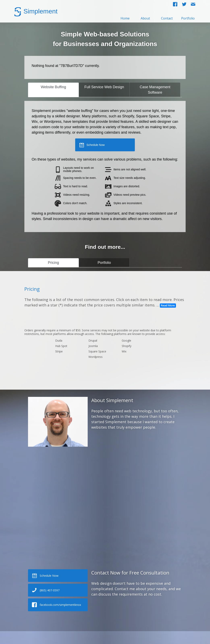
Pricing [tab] (54, 263)
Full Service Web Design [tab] (104, 87)
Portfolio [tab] (104, 263)
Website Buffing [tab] (53, 87)
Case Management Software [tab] (155, 90)
